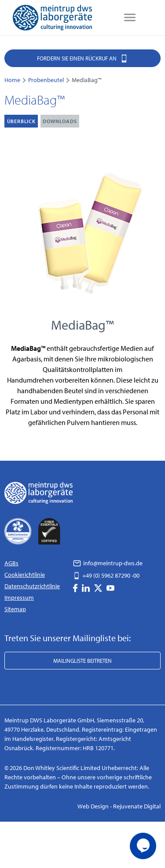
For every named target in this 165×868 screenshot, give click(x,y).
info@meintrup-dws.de (108, 563)
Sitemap (15, 609)
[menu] (130, 18)
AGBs (11, 563)
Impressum (19, 597)
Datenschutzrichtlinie (32, 586)
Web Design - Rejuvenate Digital (119, 806)
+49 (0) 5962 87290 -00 (106, 575)
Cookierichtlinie (25, 575)
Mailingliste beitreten (82, 661)
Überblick (21, 121)
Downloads (60, 121)
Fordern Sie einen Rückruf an (82, 58)
